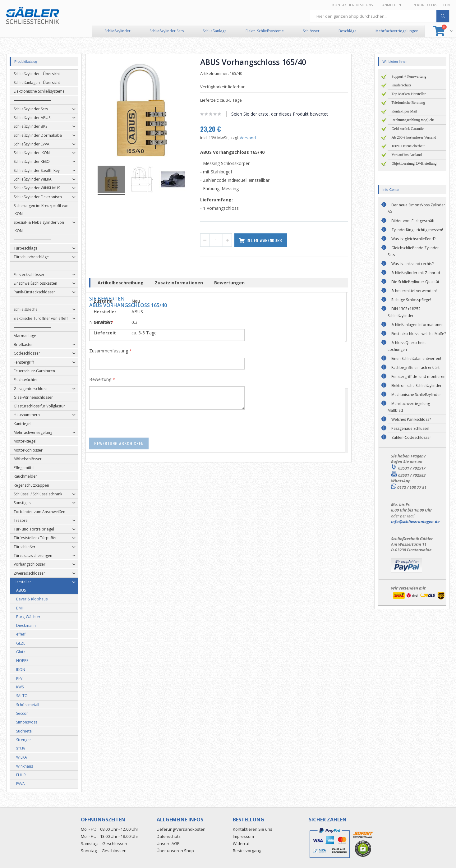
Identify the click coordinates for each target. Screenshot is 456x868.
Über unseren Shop (175, 851)
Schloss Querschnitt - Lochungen (408, 346)
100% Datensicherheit (408, 146)
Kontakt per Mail (404, 111)
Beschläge (348, 31)
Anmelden (392, 5)
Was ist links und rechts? (412, 264)
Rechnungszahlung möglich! (413, 120)
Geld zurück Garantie (407, 129)
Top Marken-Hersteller (408, 94)
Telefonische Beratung (408, 103)
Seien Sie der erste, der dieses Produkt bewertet (289, 114)
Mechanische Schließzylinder (416, 395)
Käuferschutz (401, 85)
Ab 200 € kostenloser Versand (414, 137)
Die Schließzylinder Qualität (415, 282)
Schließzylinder (117, 31)
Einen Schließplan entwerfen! (416, 358)
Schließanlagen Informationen (417, 325)
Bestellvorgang (247, 851)
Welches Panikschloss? (411, 419)
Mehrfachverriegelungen (397, 31)
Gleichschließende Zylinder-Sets (414, 251)
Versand (257, 138)
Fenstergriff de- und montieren (418, 377)
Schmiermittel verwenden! (414, 291)
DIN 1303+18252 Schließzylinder (404, 312)
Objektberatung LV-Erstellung (414, 163)
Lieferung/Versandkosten (181, 829)
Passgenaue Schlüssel (410, 428)
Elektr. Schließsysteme (265, 31)
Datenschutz (169, 836)
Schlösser (311, 31)
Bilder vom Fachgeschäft (413, 221)
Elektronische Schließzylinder (417, 386)
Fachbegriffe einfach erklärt (415, 367)
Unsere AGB (168, 843)
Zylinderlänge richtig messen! (417, 230)
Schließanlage (215, 31)
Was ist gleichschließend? (413, 239)
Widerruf (241, 843)
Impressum (243, 836)
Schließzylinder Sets (167, 31)
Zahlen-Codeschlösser (411, 437)
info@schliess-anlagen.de (415, 521)
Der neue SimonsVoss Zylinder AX (416, 208)
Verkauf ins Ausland (406, 155)
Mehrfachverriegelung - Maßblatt (410, 407)
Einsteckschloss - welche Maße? (419, 334)
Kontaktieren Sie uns (353, 5)
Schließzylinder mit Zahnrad (416, 273)
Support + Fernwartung (409, 76)
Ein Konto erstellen (430, 5)
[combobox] (380, 16)
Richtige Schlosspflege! (411, 300)
